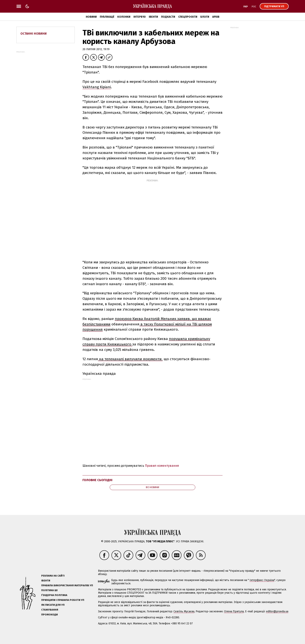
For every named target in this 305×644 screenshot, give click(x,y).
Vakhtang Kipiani (97, 87)
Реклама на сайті (53, 576)
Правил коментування (162, 466)
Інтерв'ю (140, 17)
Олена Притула (234, 611)
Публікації (107, 17)
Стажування (50, 610)
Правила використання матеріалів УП (67, 585)
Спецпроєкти (188, 17)
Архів (216, 17)
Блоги (205, 17)
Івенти (153, 17)
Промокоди (50, 615)
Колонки (124, 17)
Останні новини (34, 34)
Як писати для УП (53, 605)
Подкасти (168, 17)
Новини (91, 17)
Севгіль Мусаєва (184, 611)
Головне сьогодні (97, 480)
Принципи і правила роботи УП (63, 600)
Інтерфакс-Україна (262, 580)
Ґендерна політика (54, 595)
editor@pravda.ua (277, 611)
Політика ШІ (49, 590)
